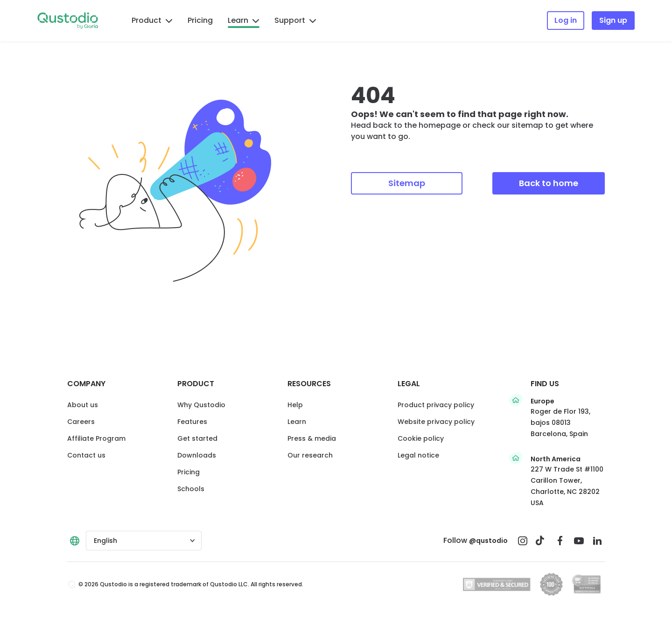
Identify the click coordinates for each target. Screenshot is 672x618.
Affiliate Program (96, 438)
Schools (191, 489)
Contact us (86, 455)
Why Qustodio (201, 405)
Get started (197, 438)
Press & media (312, 438)
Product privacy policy (436, 405)
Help (295, 405)
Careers (81, 422)
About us (83, 405)
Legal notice (418, 455)
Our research (310, 455)
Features (192, 422)
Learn (244, 20)
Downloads (197, 455)
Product (152, 20)
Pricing (200, 20)
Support (295, 20)
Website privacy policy (436, 422)
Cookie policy (421, 438)
